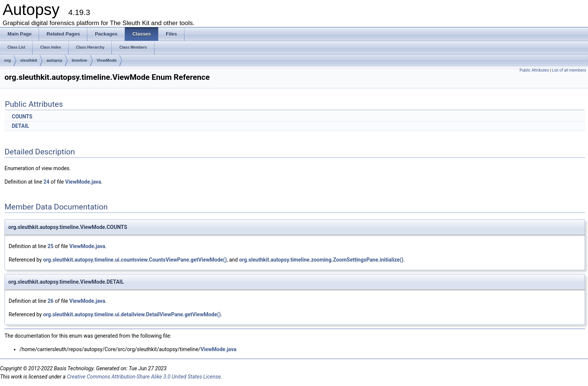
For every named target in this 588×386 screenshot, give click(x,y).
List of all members (569, 70)
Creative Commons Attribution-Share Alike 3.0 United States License (144, 377)
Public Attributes (534, 70)
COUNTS (22, 117)
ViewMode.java (83, 182)
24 (46, 182)
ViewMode (107, 60)
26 (51, 301)
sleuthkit (29, 60)
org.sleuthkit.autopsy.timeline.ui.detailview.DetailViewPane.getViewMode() (132, 314)
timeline (79, 60)
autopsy (54, 60)
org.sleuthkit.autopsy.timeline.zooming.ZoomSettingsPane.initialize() (321, 260)
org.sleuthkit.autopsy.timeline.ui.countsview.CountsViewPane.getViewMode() (135, 260)
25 (51, 246)
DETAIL (20, 126)
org (7, 60)
